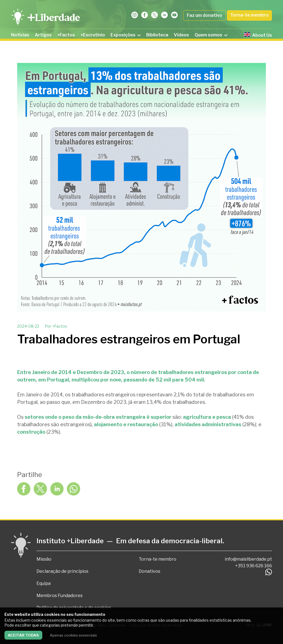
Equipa (44, 583)
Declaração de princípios (62, 571)
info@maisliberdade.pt (248, 559)
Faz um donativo (205, 15)
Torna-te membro (249, 15)
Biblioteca (157, 35)
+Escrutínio (93, 35)
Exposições (126, 35)
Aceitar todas (23, 635)
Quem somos (211, 35)
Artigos (43, 35)
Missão (44, 559)
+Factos (66, 35)
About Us (258, 35)
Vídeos (181, 35)
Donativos (150, 571)
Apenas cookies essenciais (73, 635)
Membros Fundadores (60, 596)
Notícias (20, 35)
